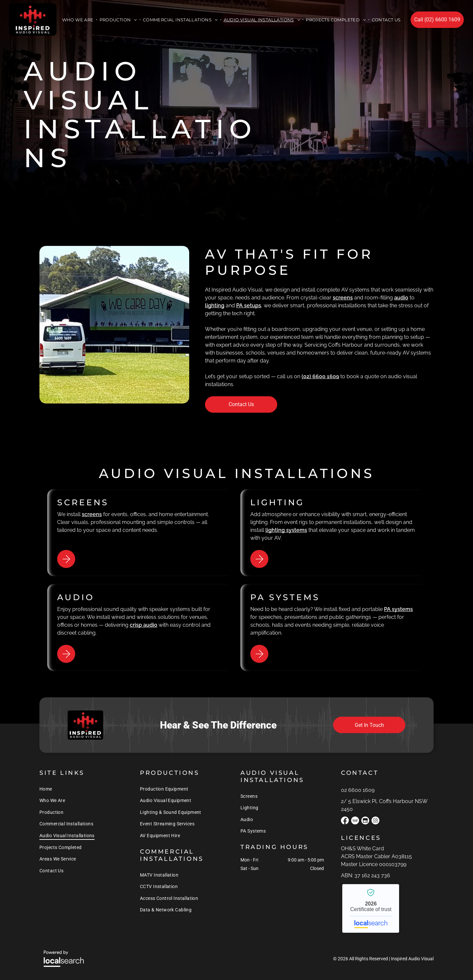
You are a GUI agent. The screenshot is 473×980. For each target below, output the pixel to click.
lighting (215, 305)
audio (401, 298)
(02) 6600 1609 (320, 376)
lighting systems (286, 530)
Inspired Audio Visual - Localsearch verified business (371, 908)
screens (343, 298)
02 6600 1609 (358, 790)
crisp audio (144, 625)
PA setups (249, 305)
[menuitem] (79, 20)
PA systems (398, 609)
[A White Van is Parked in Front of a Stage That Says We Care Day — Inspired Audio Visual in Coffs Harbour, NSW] (114, 325)
